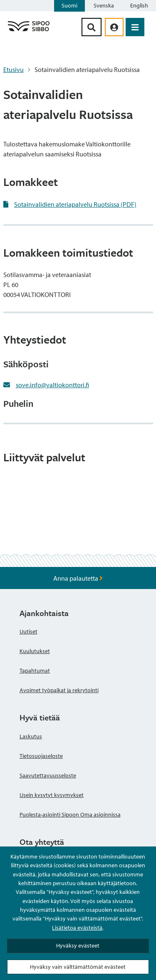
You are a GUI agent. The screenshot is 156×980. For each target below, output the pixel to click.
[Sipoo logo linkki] (29, 31)
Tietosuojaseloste (41, 756)
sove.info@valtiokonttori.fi (52, 385)
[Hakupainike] (92, 27)
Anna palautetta (78, 578)
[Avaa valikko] (135, 27)
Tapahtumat (35, 671)
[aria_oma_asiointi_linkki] (114, 27)
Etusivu (14, 69)
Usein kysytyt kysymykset (52, 795)
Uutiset (28, 631)
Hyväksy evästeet (78, 945)
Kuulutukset (35, 651)
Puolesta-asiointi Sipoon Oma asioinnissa (70, 814)
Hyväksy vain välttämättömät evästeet (78, 967)
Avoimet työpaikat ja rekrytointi (59, 690)
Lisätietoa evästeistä (77, 928)
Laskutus (31, 736)
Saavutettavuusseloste (48, 775)
